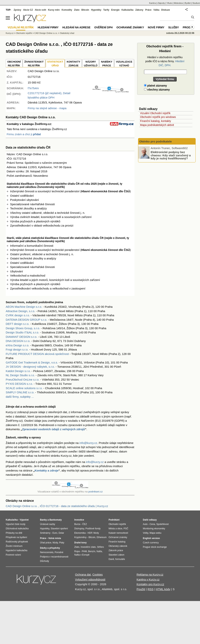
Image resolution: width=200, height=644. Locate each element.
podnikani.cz (96, 492)
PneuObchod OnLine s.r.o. (23, 380)
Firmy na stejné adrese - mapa (47, 108)
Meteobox (178, 3)
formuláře (120, 559)
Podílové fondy (93, 529)
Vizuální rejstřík (21, 27)
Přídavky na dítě (14, 533)
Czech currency (151, 543)
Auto (145, 524)
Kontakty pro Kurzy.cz (150, 584)
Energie (115, 10)
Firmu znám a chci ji (24, 134)
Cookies (98, 574)
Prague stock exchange (155, 547)
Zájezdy (161, 3)
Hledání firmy (48, 27)
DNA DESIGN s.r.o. (18, 341)
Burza (77, 524)
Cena (152, 524)
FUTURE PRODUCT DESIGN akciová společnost (37, 354)
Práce (148, 10)
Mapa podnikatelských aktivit (157, 125)
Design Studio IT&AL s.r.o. (22, 332)
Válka (156, 10)
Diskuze (166, 10)
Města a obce (115, 529)
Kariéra (152, 3)
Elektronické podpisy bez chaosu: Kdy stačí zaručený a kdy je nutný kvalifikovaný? (171, 155)
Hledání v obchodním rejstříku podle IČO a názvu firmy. (165, 61)
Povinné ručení (13, 555)
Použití (141, 589)
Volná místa (54, 538)
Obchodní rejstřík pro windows (158, 117)
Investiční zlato (88, 547)
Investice (79, 520)
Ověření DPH (103, 27)
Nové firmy (156, 27)
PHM (84, 551)
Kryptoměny (80, 537)
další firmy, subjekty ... (20, 397)
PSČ (126, 529)
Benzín (92, 551)
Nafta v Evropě (82, 555)
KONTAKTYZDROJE (73, 64)
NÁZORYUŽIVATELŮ (91, 64)
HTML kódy (163, 589)
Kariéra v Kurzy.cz (148, 579)
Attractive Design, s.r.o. (20, 311)
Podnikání (114, 520)
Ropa (77, 551)
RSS (151, 589)
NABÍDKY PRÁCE (107, 64)
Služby (174, 27)
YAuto (169, 3)
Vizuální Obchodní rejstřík (155, 113)
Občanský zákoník (118, 546)
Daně (111, 559)
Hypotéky (96, 10)
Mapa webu (155, 533)
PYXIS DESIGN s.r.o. (19, 384)
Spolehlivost (163, 524)
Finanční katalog (117, 542)
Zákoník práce (116, 550)
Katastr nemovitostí (118, 533)
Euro (55, 533)
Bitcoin (85, 10)
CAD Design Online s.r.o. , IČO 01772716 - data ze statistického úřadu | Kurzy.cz (57, 506)
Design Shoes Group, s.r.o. (23, 328)
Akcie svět (40, 10)
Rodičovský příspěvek (17, 542)
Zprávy (17, 10)
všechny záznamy (157, 90)
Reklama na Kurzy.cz (150, 574)
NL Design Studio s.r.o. (20, 375)
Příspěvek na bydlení (16, 537)
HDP (90, 533)
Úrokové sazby (48, 524)
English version (151, 538)
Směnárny (45, 533)
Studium (196, 3)
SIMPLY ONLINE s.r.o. (20, 392)
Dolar (61, 533)
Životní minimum (14, 546)
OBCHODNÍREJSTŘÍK (14, 64)
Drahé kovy (80, 543)
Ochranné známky (130, 27)
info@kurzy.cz (88, 443)
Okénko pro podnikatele (156, 141)
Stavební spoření (59, 529)
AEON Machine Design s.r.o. (24, 307)
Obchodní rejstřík (24, 33)
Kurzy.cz (10, 33)
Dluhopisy (79, 529)
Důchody (44, 561)
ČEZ (85, 524)
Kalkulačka (128, 10)
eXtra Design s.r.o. (17, 345)
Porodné (59, 552)
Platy (62, 543)
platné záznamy (155, 86)
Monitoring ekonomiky (154, 529)
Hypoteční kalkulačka (16, 550)
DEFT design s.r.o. (18, 324)
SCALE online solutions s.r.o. (24, 388)
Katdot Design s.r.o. (18, 371)
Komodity (67, 10)
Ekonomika (80, 533)
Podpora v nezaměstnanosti (54, 557)
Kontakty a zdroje (47, 470)
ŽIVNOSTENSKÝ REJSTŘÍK (34, 64)
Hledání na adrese (76, 27)
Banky (43, 520)
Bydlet (188, 3)
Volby (146, 533)
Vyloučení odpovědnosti (90, 579)
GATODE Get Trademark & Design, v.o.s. (32, 362)
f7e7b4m (33, 88)
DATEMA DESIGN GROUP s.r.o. (26, 320)
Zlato (77, 10)
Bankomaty (56, 520)
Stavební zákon (116, 555)
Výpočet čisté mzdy (16, 524)
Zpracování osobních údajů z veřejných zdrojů (54, 429)
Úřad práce (46, 543)
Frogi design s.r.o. (17, 349)
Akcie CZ (28, 10)
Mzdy (55, 543)
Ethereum (102, 537)
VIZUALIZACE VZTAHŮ (124, 64)
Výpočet (24, 520)
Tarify (106, 10)
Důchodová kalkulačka (17, 529)
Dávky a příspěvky (50, 548)
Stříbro (100, 547)
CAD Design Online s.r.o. (46, 33)
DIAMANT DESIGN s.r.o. (22, 337)
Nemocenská (47, 552)
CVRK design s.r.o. (18, 315)
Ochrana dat (83, 574)
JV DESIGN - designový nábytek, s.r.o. (30, 367)
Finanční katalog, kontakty (156, 121)
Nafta (99, 551)
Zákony (139, 10)
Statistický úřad (67, 33)
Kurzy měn (54, 10)
